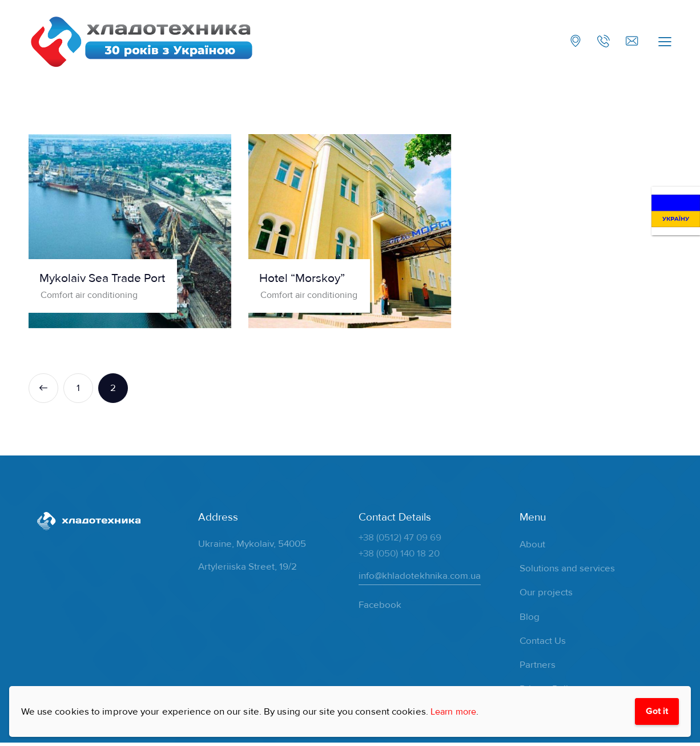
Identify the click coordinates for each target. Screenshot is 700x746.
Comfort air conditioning (93, 297)
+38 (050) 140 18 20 (399, 556)
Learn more (456, 710)
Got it (655, 710)
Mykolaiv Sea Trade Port (113, 281)
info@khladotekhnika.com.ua (420, 578)
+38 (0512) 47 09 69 (400, 540)
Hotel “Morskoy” (310, 281)
